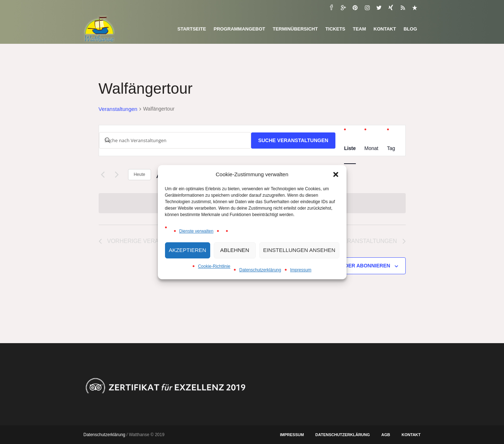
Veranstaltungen (118, 109)
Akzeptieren (188, 250)
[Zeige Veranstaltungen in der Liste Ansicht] (350, 148)
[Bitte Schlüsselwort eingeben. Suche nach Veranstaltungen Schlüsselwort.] (175, 140)
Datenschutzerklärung (260, 270)
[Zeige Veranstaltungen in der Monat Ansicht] (371, 148)
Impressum (301, 270)
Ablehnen (235, 250)
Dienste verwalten (196, 231)
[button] (336, 174)
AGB (386, 435)
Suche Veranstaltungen (293, 140)
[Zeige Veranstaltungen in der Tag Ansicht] (391, 148)
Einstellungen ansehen (299, 250)
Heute (140, 174)
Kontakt (411, 435)
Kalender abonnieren (359, 266)
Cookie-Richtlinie (214, 266)
